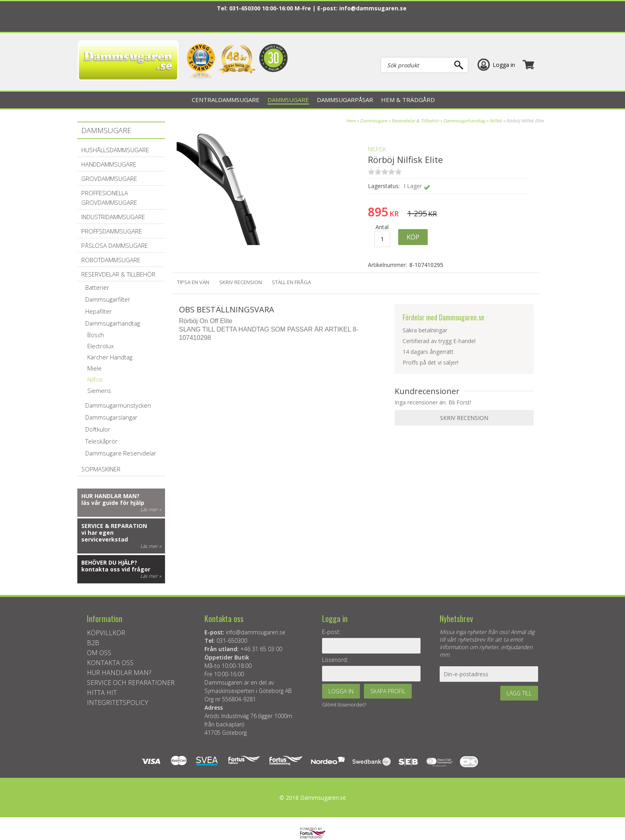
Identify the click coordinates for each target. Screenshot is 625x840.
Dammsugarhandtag (464, 121)
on (371, 172)
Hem (351, 121)
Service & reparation (114, 526)
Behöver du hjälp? (109, 562)
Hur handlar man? (110, 496)
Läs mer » (151, 509)
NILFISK (377, 149)
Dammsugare (373, 121)
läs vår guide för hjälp (113, 503)
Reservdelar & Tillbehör (415, 121)
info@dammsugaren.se (373, 8)
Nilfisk (496, 121)
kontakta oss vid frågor (116, 569)
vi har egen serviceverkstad (105, 536)
